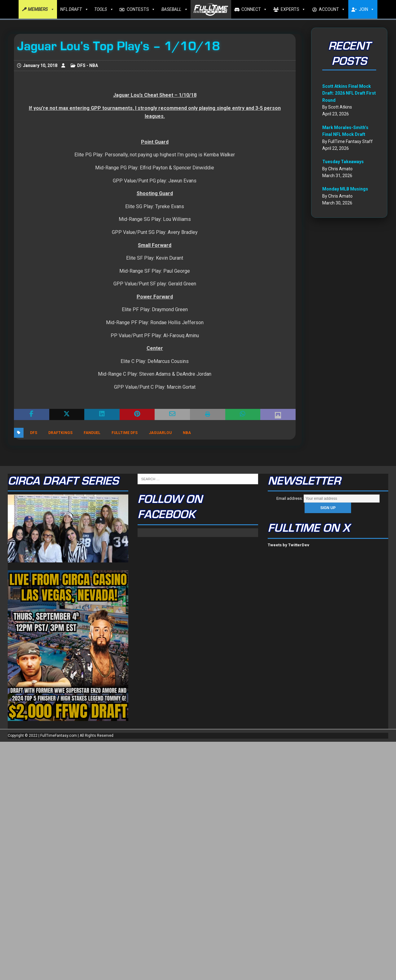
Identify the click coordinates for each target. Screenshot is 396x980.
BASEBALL (174, 9)
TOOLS (104, 9)
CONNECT (254, 9)
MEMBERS (41, 9)
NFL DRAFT (74, 9)
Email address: (328, 498)
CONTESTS (141, 9)
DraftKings (60, 433)
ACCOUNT (332, 9)
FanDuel (92, 433)
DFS (34, 433)
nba (187, 433)
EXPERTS (293, 9)
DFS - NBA (88, 65)
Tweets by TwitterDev (288, 545)
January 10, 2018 (40, 65)
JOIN (367, 9)
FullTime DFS (125, 433)
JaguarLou (160, 433)
